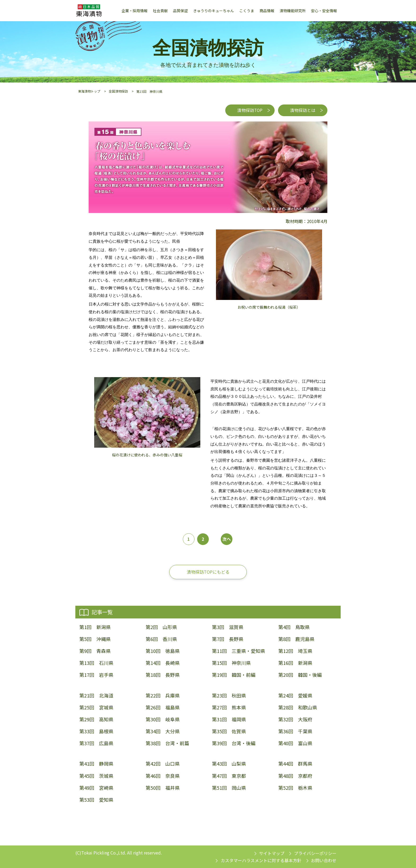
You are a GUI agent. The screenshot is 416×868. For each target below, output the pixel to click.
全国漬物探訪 (118, 91)
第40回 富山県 (295, 743)
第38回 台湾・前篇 (167, 743)
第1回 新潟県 (95, 627)
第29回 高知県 (96, 719)
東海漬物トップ (89, 91)
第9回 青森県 (95, 651)
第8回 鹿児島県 (296, 639)
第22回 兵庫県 (163, 695)
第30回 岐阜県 (163, 719)
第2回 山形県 (161, 627)
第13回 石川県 (96, 663)
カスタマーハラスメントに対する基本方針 (261, 860)
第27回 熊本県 (229, 707)
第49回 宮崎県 (96, 788)
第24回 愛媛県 (295, 695)
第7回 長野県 (228, 639)
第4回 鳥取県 (294, 627)
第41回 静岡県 (96, 764)
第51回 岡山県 (229, 788)
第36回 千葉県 (295, 732)
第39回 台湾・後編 (234, 743)
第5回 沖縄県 (95, 639)
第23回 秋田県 (229, 695)
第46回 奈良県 (163, 776)
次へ (227, 539)
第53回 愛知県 (96, 800)
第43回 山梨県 (229, 764)
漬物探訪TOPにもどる (208, 572)
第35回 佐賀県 (229, 732)
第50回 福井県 (163, 788)
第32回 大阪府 (295, 719)
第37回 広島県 (96, 743)
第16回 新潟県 (295, 663)
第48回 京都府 (295, 776)
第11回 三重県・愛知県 (239, 651)
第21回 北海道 (96, 695)
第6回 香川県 (161, 639)
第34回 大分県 (163, 732)
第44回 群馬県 (295, 764)
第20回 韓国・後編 (300, 675)
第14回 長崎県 (163, 663)
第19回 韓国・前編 (234, 675)
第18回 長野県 (163, 675)
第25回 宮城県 (96, 707)
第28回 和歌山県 (298, 707)
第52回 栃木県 (295, 788)
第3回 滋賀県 (228, 627)
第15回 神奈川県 (231, 663)
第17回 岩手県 (96, 675)
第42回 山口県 (163, 764)
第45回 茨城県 (96, 776)
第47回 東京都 (229, 776)
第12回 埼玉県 (295, 651)
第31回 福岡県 (229, 719)
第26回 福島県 (163, 707)
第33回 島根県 (96, 732)
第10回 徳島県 (163, 651)
